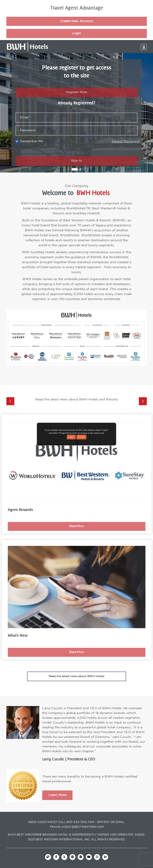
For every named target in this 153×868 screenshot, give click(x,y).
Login (77, 38)
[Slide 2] (80, 169)
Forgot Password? (126, 142)
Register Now (76, 97)
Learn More (57, 800)
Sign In (76, 165)
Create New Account (76, 26)
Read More (76, 531)
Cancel (81, 437)
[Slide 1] (75, 169)
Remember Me (31, 141)
